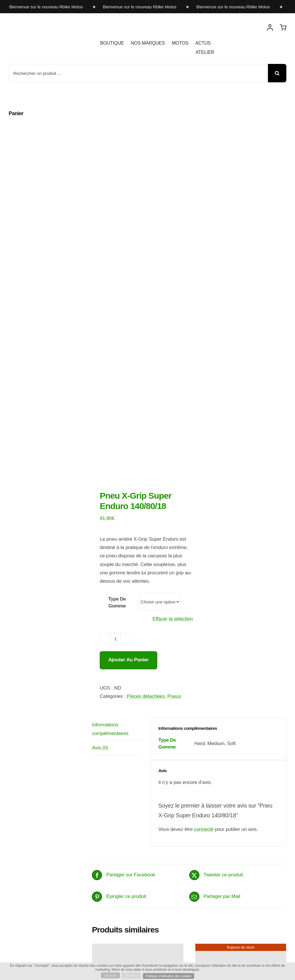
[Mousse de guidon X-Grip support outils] (241, 688)
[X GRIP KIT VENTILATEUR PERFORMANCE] (138, 660)
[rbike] (36, 22)
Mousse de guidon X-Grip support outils (236, 760)
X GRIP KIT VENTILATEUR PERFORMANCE (134, 703)
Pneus (174, 382)
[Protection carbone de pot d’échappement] (241, 843)
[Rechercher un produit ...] (138, 73)
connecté (204, 515)
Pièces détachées (146, 382)
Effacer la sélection (173, 305)
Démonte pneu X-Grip (127, 883)
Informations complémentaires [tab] (110, 415)
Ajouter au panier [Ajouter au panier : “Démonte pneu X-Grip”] (113, 913)
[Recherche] (277, 73)
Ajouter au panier (128, 346)
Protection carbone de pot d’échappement (236, 887)
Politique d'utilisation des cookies (170, 976)
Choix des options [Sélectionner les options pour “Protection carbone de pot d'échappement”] (217, 921)
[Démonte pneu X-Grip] (138, 843)
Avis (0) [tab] (100, 434)
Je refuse (130, 975)
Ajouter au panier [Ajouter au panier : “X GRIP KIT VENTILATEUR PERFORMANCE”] (113, 737)
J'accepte (108, 975)
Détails (174, 737)
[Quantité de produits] (116, 325)
